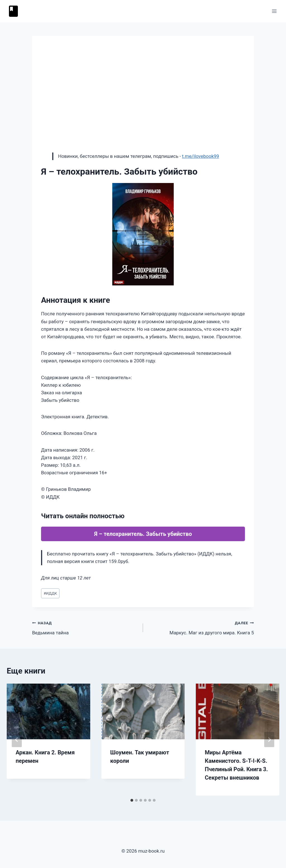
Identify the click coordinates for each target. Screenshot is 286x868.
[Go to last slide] (17, 740)
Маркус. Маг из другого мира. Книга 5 (201, 627)
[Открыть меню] (274, 11)
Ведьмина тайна (85, 627)
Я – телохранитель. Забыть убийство (143, 534)
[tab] (132, 800)
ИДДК (50, 593)
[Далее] (269, 740)
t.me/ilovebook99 (201, 156)
